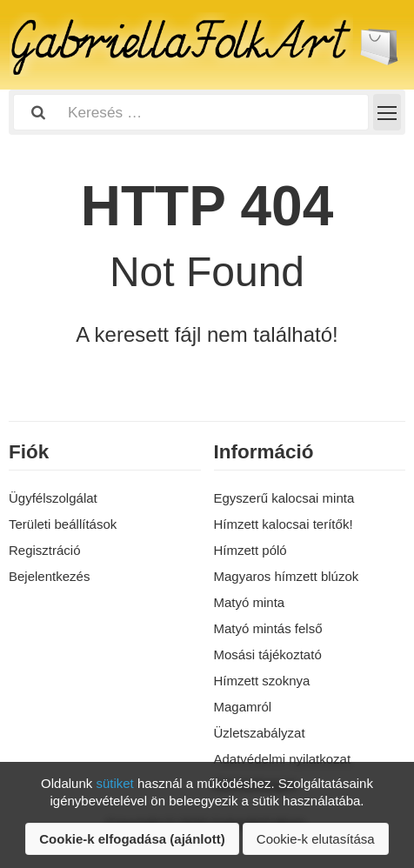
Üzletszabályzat (260, 733)
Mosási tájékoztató (268, 654)
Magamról (243, 707)
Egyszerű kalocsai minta (284, 498)
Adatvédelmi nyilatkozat (283, 759)
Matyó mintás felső (268, 628)
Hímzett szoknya (262, 681)
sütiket (114, 783)
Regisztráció (45, 550)
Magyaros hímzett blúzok (287, 576)
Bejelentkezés (49, 576)
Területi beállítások (63, 524)
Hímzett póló (250, 550)
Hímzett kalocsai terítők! (284, 524)
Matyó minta (250, 602)
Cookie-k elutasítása (316, 839)
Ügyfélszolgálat (53, 498)
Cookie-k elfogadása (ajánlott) (132, 839)
